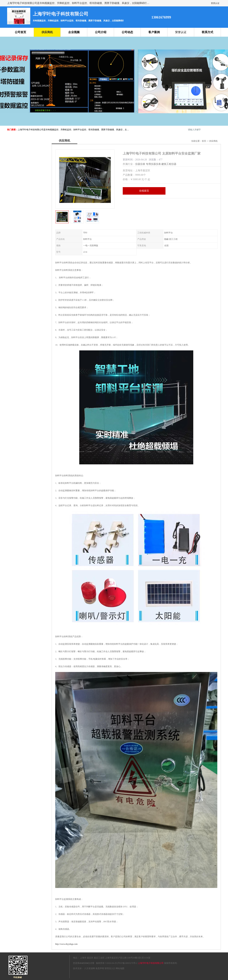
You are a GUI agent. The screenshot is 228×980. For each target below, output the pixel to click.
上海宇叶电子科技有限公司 (151, 963)
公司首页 (20, 32)
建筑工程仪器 (169, 164)
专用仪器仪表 (153, 164)
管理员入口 (110, 968)
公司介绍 (101, 32)
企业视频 (74, 32)
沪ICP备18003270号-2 (127, 963)
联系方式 (208, 32)
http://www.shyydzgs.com (66, 944)
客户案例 (154, 32)
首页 (204, 141)
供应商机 (47, 32)
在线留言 (144, 191)
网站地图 (120, 968)
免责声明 (100, 968)
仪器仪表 (140, 164)
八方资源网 (90, 968)
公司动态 (127, 32)
